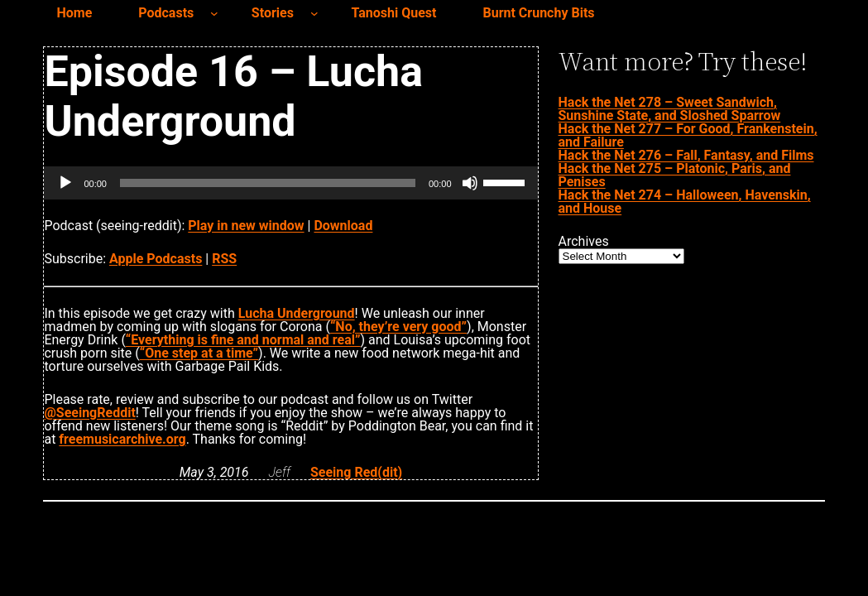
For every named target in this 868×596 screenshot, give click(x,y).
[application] (290, 183)
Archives (584, 242)
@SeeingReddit (89, 413)
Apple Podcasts (156, 259)
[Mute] (470, 183)
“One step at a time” (199, 353)
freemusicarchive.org (122, 439)
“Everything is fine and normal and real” (243, 340)
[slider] (268, 183)
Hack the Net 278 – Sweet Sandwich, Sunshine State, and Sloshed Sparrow (670, 109)
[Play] (65, 183)
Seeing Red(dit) (356, 472)
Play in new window (246, 226)
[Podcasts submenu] (214, 13)
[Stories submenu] (314, 13)
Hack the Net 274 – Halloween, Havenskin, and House (685, 202)
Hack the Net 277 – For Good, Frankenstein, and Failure (688, 135)
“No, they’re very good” (398, 327)
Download (343, 226)
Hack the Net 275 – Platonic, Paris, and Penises (675, 175)
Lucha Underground (297, 313)
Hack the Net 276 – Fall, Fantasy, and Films (686, 155)
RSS (224, 259)
